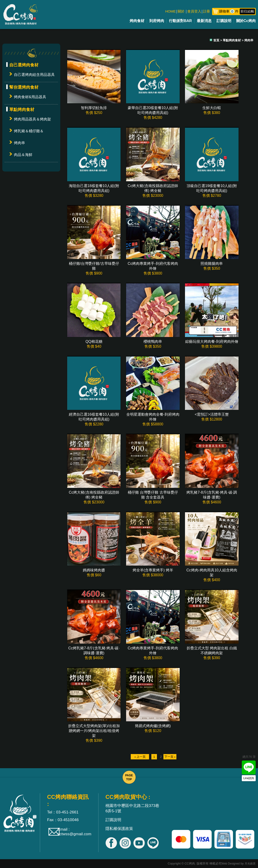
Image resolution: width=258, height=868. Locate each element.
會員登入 (194, 11)
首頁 (216, 40)
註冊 (207, 11)
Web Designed (231, 864)
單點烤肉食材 (22, 110)
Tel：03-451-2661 (63, 812)
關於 (181, 11)
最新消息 (204, 21)
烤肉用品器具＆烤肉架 (32, 119)
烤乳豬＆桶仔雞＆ (29, 131)
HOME (170, 11)
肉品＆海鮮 (23, 155)
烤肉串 (19, 143)
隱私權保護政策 (119, 829)
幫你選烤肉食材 (24, 87)
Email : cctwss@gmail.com (74, 832)
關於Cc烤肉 (246, 21)
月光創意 (250, 864)
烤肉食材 (137, 21)
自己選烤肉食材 (24, 65)
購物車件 (237, 11)
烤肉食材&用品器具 (30, 97)
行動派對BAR (180, 21)
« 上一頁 (140, 757)
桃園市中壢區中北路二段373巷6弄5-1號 (132, 808)
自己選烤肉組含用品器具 (34, 75)
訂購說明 (224, 21)
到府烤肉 (157, 21)
